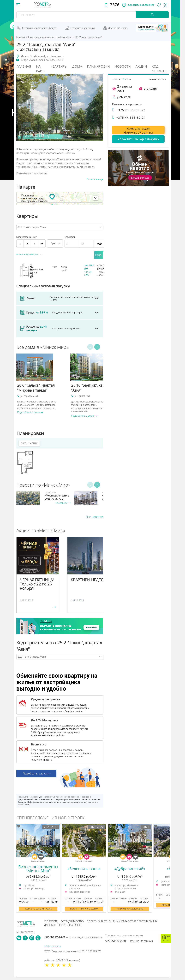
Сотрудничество (72, 921)
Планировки (98, 66)
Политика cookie (70, 925)
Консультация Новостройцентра (138, 130)
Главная (24, 66)
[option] (42, 384)
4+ (42, 243)
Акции (141, 66)
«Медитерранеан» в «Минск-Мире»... (57, 497)
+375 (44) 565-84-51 (73, 937)
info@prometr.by (52, 946)
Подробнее (63, 503)
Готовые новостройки (83, 28)
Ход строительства (165, 69)
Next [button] (97, 347)
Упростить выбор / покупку (138, 139)
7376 (115, 5)
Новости (123, 66)
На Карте (41, 69)
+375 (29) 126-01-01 (129, 941)
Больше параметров (27, 254)
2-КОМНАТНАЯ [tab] (29, 443)
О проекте (51, 921)
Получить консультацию (38, 909)
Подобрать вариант (36, 775)
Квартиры (59, 66)
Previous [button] (90, 347)
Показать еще (95, 179)
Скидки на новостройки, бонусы (40, 28)
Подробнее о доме (30, 412)
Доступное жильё (118, 28)
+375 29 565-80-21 (129, 110)
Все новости (95, 517)
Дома (77, 66)
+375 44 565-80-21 (129, 118)
